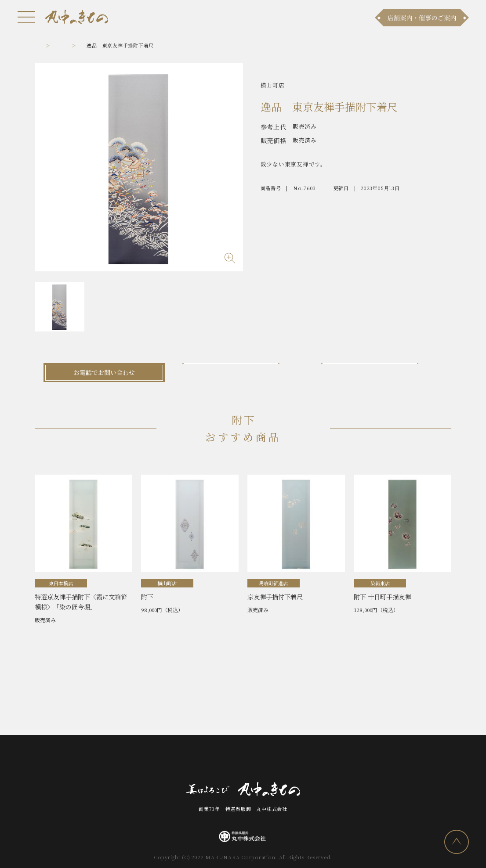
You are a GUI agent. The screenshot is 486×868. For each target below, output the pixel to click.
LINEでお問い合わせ (382, 372)
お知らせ (103, 760)
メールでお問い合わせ (243, 372)
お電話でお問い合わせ (104, 372)
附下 (81, 45)
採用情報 (312, 760)
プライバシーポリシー (365, 760)
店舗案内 (196, 760)
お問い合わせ (237, 760)
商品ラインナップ (149, 760)
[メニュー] (26, 17)
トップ (42, 45)
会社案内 (277, 760)
